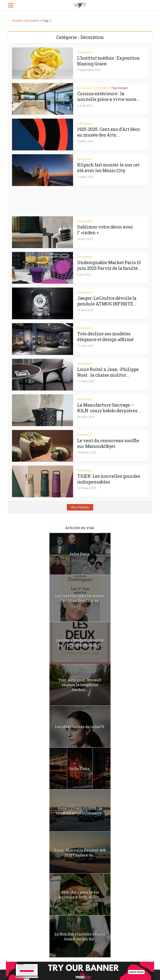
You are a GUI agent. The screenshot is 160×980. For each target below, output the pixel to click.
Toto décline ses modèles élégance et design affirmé (105, 336)
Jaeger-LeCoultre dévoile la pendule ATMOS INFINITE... (107, 301)
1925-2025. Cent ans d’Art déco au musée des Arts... (108, 132)
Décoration (32, 20)
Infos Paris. (80, 554)
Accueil (17, 20)
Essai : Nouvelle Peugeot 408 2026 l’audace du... (80, 853)
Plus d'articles (80, 507)
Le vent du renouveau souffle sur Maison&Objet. (108, 443)
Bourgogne (85, 88)
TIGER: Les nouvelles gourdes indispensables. (109, 479)
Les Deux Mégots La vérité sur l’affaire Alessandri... (80, 643)
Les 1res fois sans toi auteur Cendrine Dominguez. (80, 598)
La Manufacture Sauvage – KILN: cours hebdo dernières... (109, 408)
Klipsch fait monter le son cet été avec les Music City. (108, 168)
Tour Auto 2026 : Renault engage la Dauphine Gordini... (80, 685)
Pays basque (120, 88)
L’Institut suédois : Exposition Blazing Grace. (108, 61)
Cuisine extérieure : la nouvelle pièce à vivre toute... (109, 96)
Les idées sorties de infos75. (80, 727)
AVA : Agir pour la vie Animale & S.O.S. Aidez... (80, 895)
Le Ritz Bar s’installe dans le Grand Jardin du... (80, 936)
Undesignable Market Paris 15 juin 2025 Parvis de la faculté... (109, 265)
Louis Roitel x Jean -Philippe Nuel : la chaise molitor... (108, 372)
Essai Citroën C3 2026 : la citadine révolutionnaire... (80, 810)
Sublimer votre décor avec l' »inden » (105, 230)
